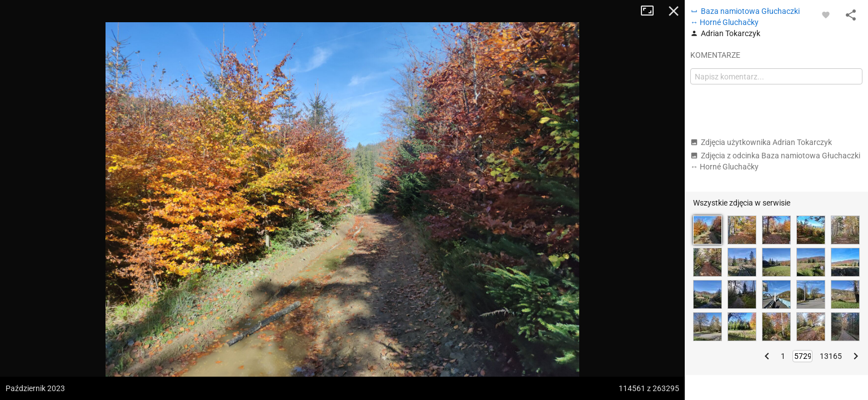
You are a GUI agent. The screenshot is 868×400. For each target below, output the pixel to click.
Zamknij (674, 11)
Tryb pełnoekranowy (651, 11)
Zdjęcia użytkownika (761, 142)
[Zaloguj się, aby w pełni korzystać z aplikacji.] (826, 14)
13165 (831, 356)
